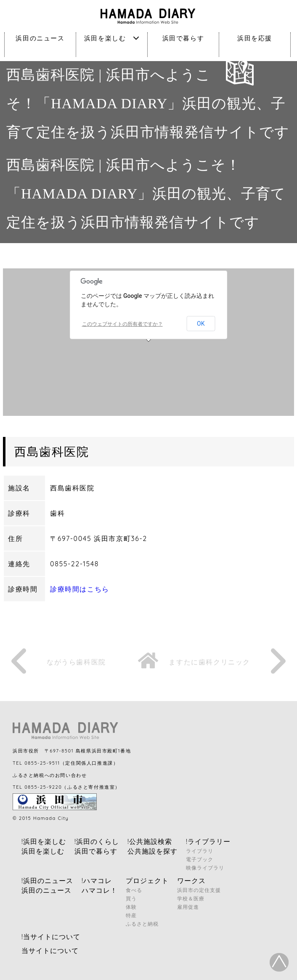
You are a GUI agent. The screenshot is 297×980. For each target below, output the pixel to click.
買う (131, 898)
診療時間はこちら (80, 589)
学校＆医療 (191, 898)
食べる (134, 890)
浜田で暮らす (183, 38)
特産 (131, 915)
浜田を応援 (255, 38)
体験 (131, 907)
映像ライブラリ (205, 868)
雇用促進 (188, 907)
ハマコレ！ (99, 890)
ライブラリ (200, 851)
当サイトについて (50, 951)
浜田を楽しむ (112, 38)
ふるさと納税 (142, 924)
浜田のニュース (40, 38)
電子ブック (200, 859)
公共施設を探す (152, 851)
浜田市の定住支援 (199, 890)
